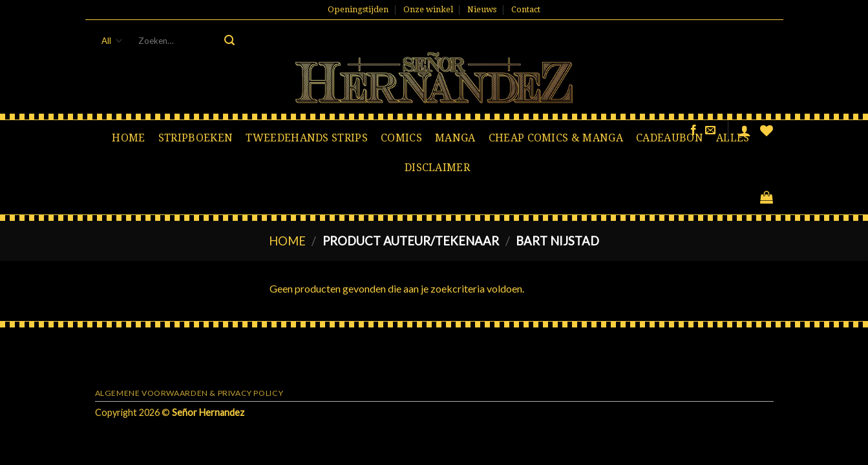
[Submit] (229, 41)
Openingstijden (358, 9)
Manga (455, 138)
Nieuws (482, 9)
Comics (401, 138)
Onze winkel (428, 9)
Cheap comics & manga (556, 138)
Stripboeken (196, 138)
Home (128, 138)
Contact (526, 9)
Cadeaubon (670, 138)
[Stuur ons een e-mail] (710, 130)
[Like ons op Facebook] (693, 130)
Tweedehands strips (307, 138)
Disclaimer (437, 168)
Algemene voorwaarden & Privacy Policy (189, 393)
